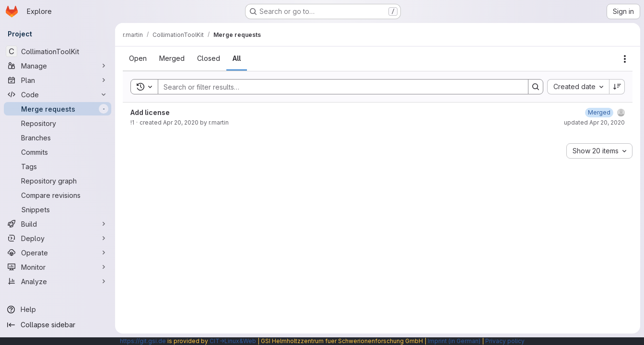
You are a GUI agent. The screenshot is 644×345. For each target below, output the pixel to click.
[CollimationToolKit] (58, 51)
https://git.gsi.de (143, 341)
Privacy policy (505, 341)
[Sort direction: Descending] (617, 87)
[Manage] (58, 66)
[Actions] (625, 59)
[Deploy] (58, 238)
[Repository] (58, 123)
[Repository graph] (58, 181)
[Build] (58, 224)
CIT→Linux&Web (233, 341)
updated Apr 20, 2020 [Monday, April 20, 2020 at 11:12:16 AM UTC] (594, 122)
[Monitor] (58, 267)
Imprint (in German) (454, 341)
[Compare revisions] (58, 195)
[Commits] (58, 152)
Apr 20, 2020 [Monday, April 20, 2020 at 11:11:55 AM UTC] (181, 122)
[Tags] (58, 166)
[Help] (58, 310)
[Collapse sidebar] (58, 325)
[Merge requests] (58, 109)
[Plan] (58, 80)
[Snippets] (58, 209)
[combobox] (578, 87)
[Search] (338, 87)
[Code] (58, 94)
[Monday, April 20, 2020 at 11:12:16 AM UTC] (599, 112)
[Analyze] (58, 281)
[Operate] (58, 253)
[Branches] (58, 138)
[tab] (138, 58)
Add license (150, 112)
